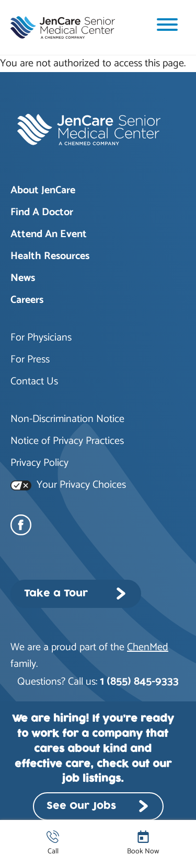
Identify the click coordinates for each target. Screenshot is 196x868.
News (23, 278)
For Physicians (41, 338)
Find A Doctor (42, 212)
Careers (27, 300)
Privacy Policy (39, 463)
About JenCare (43, 190)
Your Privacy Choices (68, 485)
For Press (30, 360)
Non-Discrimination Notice (67, 419)
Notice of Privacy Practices (67, 441)
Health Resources (50, 256)
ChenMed (148, 647)
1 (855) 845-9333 (139, 682)
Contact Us (34, 382)
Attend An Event (49, 234)
